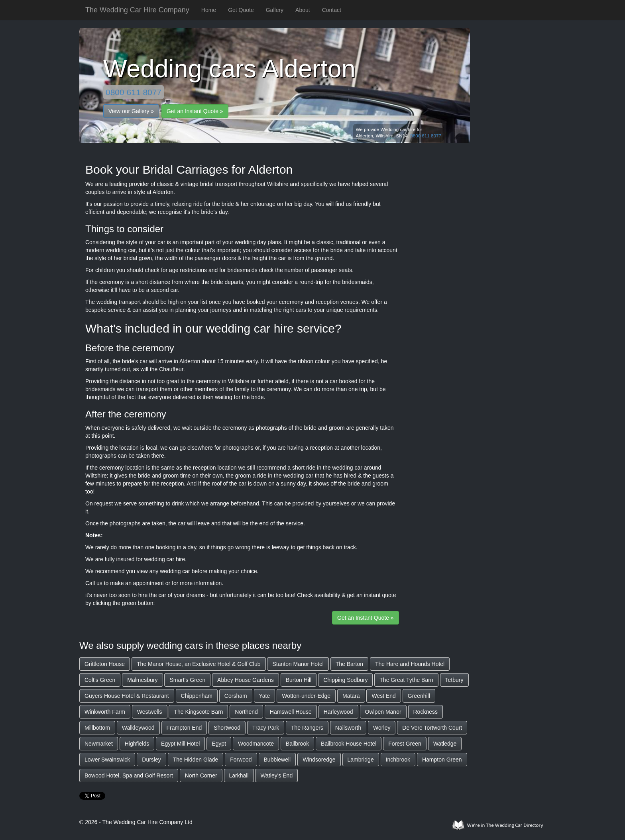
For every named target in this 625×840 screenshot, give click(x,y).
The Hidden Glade (196, 760)
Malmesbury (142, 680)
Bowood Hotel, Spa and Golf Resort (129, 775)
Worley (382, 728)
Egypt (219, 744)
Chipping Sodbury (345, 680)
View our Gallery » (131, 111)
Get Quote (241, 10)
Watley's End (276, 775)
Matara (351, 696)
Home (209, 10)
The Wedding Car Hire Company (137, 10)
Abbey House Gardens (246, 680)
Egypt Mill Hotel (180, 744)
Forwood (241, 760)
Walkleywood (138, 728)
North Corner (201, 775)
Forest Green (405, 744)
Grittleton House (105, 664)
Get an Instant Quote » (195, 111)
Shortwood (227, 728)
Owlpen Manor (383, 712)
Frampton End (184, 728)
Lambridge (361, 760)
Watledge (445, 744)
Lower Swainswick (107, 760)
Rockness (426, 712)
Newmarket (99, 744)
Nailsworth (348, 728)
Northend (246, 712)
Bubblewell (277, 760)
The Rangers (307, 728)
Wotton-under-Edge (306, 696)
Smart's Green (187, 680)
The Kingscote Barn (198, 712)
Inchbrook (398, 760)
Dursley (151, 760)
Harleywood (338, 712)
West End (383, 696)
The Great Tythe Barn (406, 680)
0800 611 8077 (134, 92)
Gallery (275, 10)
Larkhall (239, 775)
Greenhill (419, 696)
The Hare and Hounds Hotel (410, 664)
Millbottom (97, 728)
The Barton (349, 664)
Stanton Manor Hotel (298, 664)
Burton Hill (299, 680)
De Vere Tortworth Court (432, 728)
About (303, 10)
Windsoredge (319, 760)
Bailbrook (297, 744)
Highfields (137, 744)
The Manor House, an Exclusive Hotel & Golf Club (199, 664)
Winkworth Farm (105, 712)
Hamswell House (291, 712)
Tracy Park (266, 728)
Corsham (236, 696)
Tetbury (454, 680)
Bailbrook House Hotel (349, 744)
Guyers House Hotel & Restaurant (127, 696)
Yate (265, 696)
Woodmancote (256, 744)
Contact (332, 10)
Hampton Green (442, 760)
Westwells (150, 712)
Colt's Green (100, 680)
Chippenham (197, 696)
